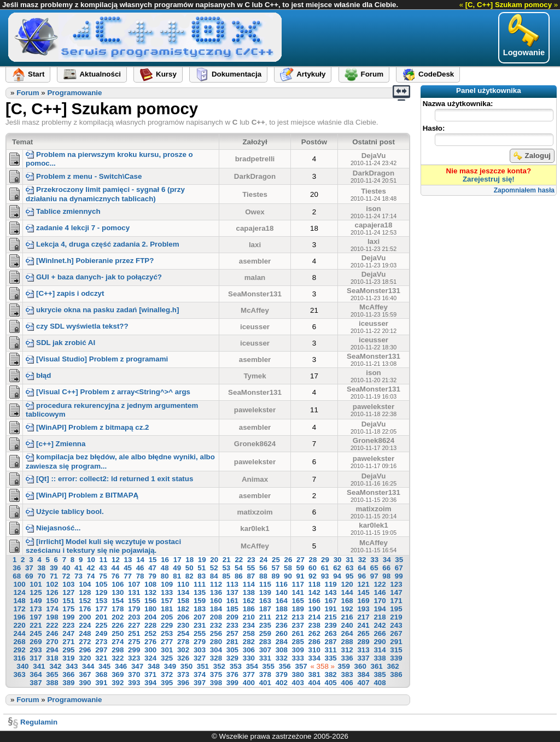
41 (78, 568)
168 (347, 601)
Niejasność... (53, 528)
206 (183, 617)
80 (165, 576)
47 (152, 568)
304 (216, 650)
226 (118, 625)
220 (19, 625)
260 (282, 633)
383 (347, 674)
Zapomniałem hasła (524, 190)
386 (396, 674)
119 (331, 584)
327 (200, 658)
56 (263, 568)
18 (189, 560)
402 (282, 683)
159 (200, 601)
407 (363, 683)
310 (314, 650)
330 (249, 658)
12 (116, 560)
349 (170, 666)
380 (298, 674)
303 (200, 650)
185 (232, 609)
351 (203, 666)
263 (331, 633)
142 (314, 592)
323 (134, 658)
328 (216, 658)
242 (380, 625)
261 (298, 633)
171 (396, 601)
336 (347, 658)
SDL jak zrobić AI (60, 343)
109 (167, 584)
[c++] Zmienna (56, 444)
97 (374, 576)
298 (118, 650)
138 (249, 592)
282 (249, 642)
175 (68, 609)
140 (282, 592)
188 (282, 609)
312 (347, 650)
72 (66, 576)
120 (347, 584)
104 (85, 584)
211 (265, 617)
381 (314, 674)
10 (91, 560)
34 (387, 560)
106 (118, 584)
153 (101, 601)
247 (68, 633)
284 (282, 642)
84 (214, 576)
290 (380, 642)
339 (396, 658)
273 (101, 642)
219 (396, 617)
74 (91, 576)
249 (101, 633)
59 (301, 568)
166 (314, 601)
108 (150, 584)
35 (399, 560)
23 (251, 560)
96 (362, 576)
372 (167, 674)
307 (265, 650)
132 (150, 592)
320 (85, 658)
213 (298, 617)
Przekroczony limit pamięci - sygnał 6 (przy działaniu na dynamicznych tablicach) (105, 194)
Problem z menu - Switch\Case (84, 176)
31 (350, 560)
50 (189, 568)
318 (52, 658)
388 (52, 683)
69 (29, 576)
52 (214, 568)
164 (282, 601)
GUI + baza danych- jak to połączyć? (94, 277)
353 (236, 666)
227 (134, 625)
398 (216, 683)
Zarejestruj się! (489, 179)
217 (363, 617)
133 (167, 592)
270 (52, 642)
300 (150, 650)
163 (265, 601)
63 (350, 568)
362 (393, 666)
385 (380, 674)
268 (19, 642)
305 (232, 650)
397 (200, 683)
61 (325, 568)
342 (55, 666)
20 (214, 560)
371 (150, 674)
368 (101, 674)
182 (183, 609)
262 (314, 633)
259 (265, 633)
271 (68, 642)
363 (19, 674)
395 (167, 683)
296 (85, 650)
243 (396, 625)
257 (232, 633)
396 (183, 683)
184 (216, 609)
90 (288, 576)
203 (134, 617)
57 (276, 568)
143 (331, 592)
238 (314, 625)
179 (134, 609)
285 (298, 642)
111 (200, 584)
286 (314, 642)
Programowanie (74, 93)
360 (360, 666)
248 (85, 633)
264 (347, 633)
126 (52, 592)
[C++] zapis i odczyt (65, 293)
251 (134, 633)
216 (347, 617)
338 (380, 658)
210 (249, 617)
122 (380, 584)
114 (249, 584)
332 (282, 658)
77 (128, 576)
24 (263, 560)
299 (134, 650)
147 (396, 592)
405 (331, 683)
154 (118, 601)
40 (66, 568)
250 (118, 633)
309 (298, 650)
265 (363, 633)
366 (68, 674)
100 (19, 584)
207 (200, 617)
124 (19, 592)
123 (396, 584)
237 (298, 625)
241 (363, 625)
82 (189, 576)
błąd (38, 375)
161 (232, 601)
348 (154, 666)
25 (276, 560)
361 (377, 666)
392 (118, 683)
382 (331, 674)
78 (140, 576)
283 (265, 642)
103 (68, 584)
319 (68, 658)
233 (232, 625)
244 (19, 633)
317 (36, 658)
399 (232, 683)
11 (104, 560)
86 (239, 576)
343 (72, 666)
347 (137, 666)
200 (85, 617)
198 (52, 617)
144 (347, 592)
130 (118, 592)
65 (374, 568)
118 (314, 584)
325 (167, 658)
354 (252, 666)
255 (200, 633)
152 (85, 601)
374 (200, 674)
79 (152, 576)
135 (200, 592)
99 (399, 576)
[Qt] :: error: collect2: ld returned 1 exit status (109, 479)
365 (52, 674)
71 (54, 576)
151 (68, 601)
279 (200, 642)
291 (396, 642)
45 (128, 568)
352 (219, 666)
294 (52, 650)
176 (85, 609)
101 (36, 584)
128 (85, 592)
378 (265, 674)
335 (331, 658)
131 (134, 592)
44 (116, 568)
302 (183, 650)
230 (183, 625)
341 (39, 666)
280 (216, 642)
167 (331, 601)
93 (325, 576)
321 (101, 658)
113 (232, 584)
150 (52, 601)
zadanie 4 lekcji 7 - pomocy (78, 228)
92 (313, 576)
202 (118, 617)
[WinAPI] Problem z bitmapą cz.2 (87, 427)
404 (314, 683)
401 (265, 683)
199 (68, 617)
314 (380, 650)
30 (338, 560)
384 (363, 674)
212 (282, 617)
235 (265, 625)
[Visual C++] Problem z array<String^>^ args (108, 392)
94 (337, 576)
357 (301, 666)
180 (150, 609)
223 (68, 625)
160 (216, 601)
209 (232, 617)
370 (134, 674)
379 (282, 674)
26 (288, 560)
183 (200, 609)
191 (331, 609)
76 (116, 576)
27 (301, 560)
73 (78, 576)
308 (282, 650)
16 (165, 560)
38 (41, 568)
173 (36, 609)
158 (183, 601)
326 (183, 658)
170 (380, 601)
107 (134, 584)
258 (249, 633)
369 (118, 674)
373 (183, 674)
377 (249, 674)
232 (216, 625)
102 (52, 584)
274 (118, 642)
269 (36, 642)
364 (36, 674)
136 (216, 592)
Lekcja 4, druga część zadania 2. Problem (103, 244)
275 (134, 642)
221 (36, 625)
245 (36, 633)
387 (36, 683)
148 (19, 601)
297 (101, 650)
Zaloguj (532, 156)
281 (232, 642)
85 (226, 576)
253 (167, 633)
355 (269, 666)
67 (399, 568)
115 (265, 584)
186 (249, 609)
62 (337, 568)
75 (103, 576)
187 (265, 609)
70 (41, 576)
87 (251, 576)
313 (363, 650)
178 (118, 609)
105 (101, 584)
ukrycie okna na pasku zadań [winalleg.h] (102, 310)
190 (314, 609)
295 (68, 650)
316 (19, 658)
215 (331, 617)
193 (363, 609)
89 (276, 576)
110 (183, 584)
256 (216, 633)
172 (19, 609)
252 (150, 633)
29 (325, 560)
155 (134, 601)
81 (177, 576)
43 (103, 568)
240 (347, 625)
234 (249, 625)
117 (298, 584)
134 (183, 592)
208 (216, 617)
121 (363, 584)
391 (101, 683)
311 (331, 650)
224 (85, 625)
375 (216, 674)
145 (363, 592)
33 (374, 560)
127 (68, 592)
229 (167, 625)
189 (298, 609)
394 (150, 683)
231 (200, 625)
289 (363, 642)
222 (52, 625)
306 (249, 650)
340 (22, 666)
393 (134, 683)
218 (380, 617)
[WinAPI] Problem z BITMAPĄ (82, 495)
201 (101, 617)
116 (282, 584)
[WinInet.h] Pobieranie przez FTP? (90, 261)
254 (183, 633)
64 (362, 568)
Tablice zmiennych (63, 211)
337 (363, 658)
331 (265, 658)
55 (251, 568)
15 (153, 560)
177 (101, 609)
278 (183, 642)
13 (128, 560)
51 (202, 568)
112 (216, 584)
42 (91, 568)
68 (17, 576)
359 (344, 666)
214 (314, 617)
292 (19, 650)
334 (314, 658)
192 (347, 609)
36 (17, 568)
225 (101, 625)
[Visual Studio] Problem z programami (97, 359)
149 (36, 601)
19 (202, 560)
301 (167, 650)
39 (54, 568)
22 (239, 560)
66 (386, 568)
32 (362, 560)
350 (186, 666)
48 (165, 568)
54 (239, 568)
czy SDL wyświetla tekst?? (77, 326)
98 (386, 576)
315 (396, 650)
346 (121, 666)
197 (36, 617)
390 (85, 683)
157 (167, 601)
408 (380, 683)
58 (288, 568)
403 (298, 683)
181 (167, 609)
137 (232, 592)
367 (85, 674)
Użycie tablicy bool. (65, 512)
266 (380, 633)
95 (350, 576)
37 (29, 568)
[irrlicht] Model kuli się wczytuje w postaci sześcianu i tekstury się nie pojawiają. (103, 546)
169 (363, 601)
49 (177, 568)
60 (313, 568)
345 (104, 666)
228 (150, 625)
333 (298, 658)
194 (380, 609)
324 (150, 658)
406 (347, 683)
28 (313, 560)
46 (140, 568)
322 (118, 658)
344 (88, 666)
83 (202, 576)
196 (19, 617)
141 (298, 592)
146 (380, 592)
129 (101, 592)
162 (249, 601)
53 (226, 568)
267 (396, 633)
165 (298, 601)
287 (331, 642)
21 (227, 560)
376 (232, 674)
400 (249, 683)
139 (265, 592)
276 (150, 642)
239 (331, 625)
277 (167, 642)
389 (68, 683)
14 (140, 560)
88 (263, 576)
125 (36, 592)
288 (347, 642)
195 (396, 609)
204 (150, 617)
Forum (28, 93)
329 (232, 658)
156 (150, 601)
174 (52, 609)
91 (301, 576)
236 (282, 625)
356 (285, 666)
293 (36, 650)
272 (85, 642)
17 (177, 560)
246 (52, 633)
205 (167, 617)
